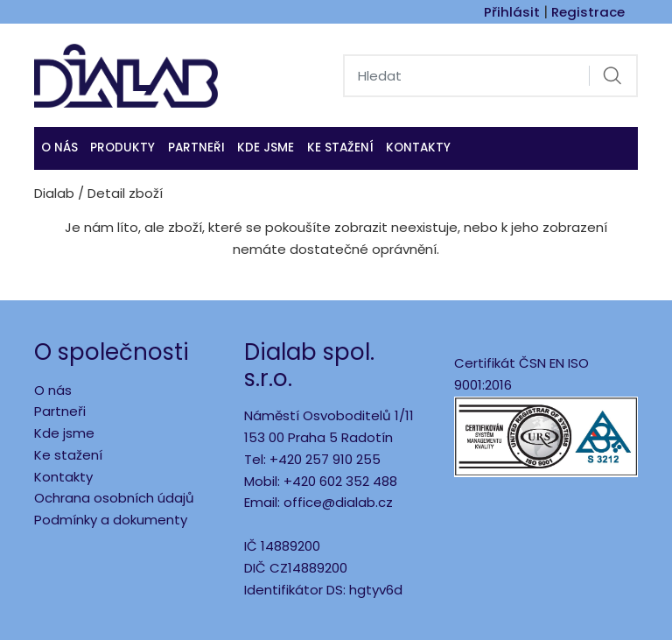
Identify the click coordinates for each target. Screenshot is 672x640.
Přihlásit (512, 12)
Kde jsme (64, 433)
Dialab (54, 193)
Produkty (122, 148)
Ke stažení (340, 148)
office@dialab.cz (338, 502)
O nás (59, 148)
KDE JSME (266, 148)
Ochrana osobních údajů (114, 498)
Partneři (196, 148)
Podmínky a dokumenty (111, 520)
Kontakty (418, 148)
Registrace (588, 12)
